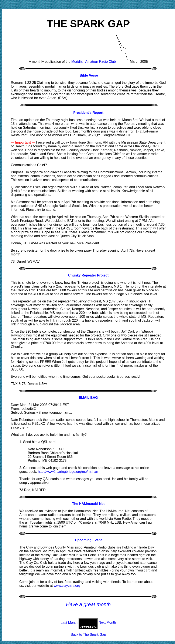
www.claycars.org (67, 586)
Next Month (107, 622)
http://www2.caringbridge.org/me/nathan (68, 472)
